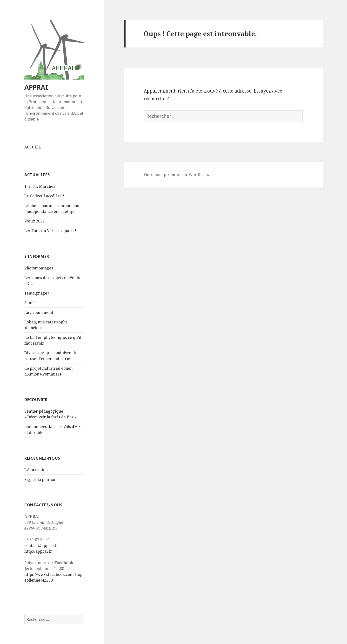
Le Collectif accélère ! (44, 196)
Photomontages (39, 268)
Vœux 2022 (34, 221)
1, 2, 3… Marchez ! (41, 186)
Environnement (39, 312)
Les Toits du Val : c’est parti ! (50, 231)
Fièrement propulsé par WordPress (176, 174)
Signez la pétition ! (42, 479)
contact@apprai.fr (41, 545)
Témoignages (37, 293)
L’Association (36, 470)
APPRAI (36, 87)
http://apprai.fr (38, 551)
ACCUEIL (33, 147)
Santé (30, 303)
